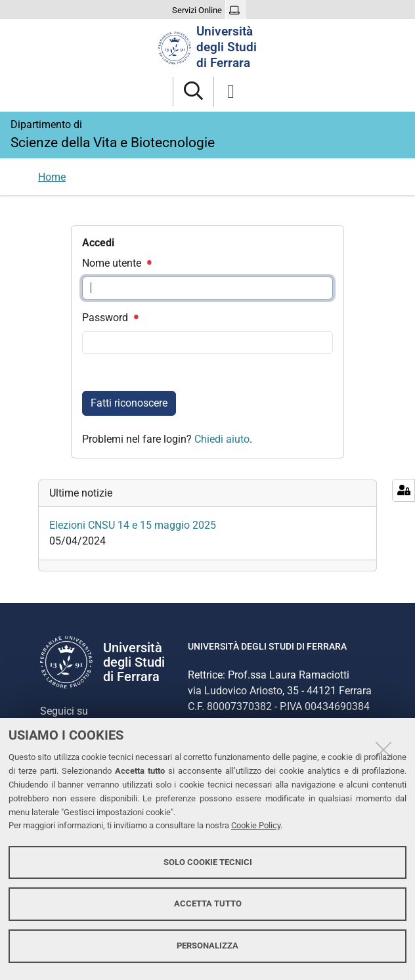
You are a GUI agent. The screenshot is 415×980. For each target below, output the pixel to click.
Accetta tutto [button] (208, 903)
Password (110, 318)
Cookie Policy (256, 825)
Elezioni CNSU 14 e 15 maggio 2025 (133, 525)
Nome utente (116, 263)
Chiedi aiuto (222, 439)
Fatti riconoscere (129, 403)
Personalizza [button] (207, 946)
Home (52, 177)
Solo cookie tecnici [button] (208, 862)
